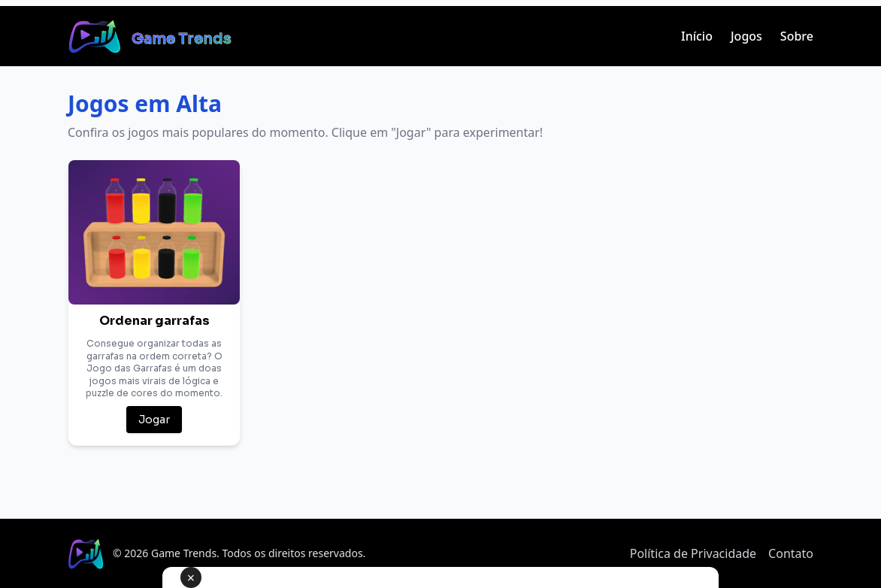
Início (697, 36)
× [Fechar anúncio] (191, 577)
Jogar (154, 420)
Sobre (797, 36)
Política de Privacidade (693, 553)
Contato (791, 553)
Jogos (746, 36)
